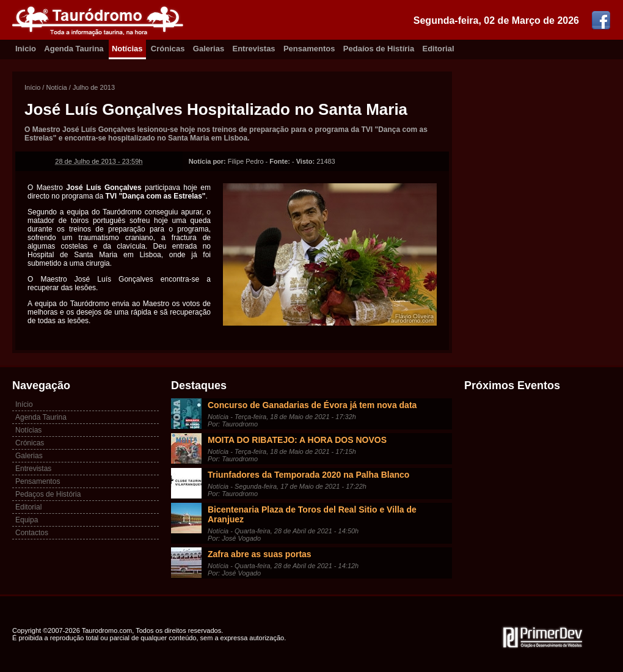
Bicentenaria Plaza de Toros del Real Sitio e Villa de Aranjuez (312, 514)
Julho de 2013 (94, 87)
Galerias (209, 49)
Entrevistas (254, 49)
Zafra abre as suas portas (260, 554)
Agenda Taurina (74, 49)
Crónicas (168, 49)
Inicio (26, 49)
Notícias (127, 49)
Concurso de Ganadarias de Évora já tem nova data (312, 405)
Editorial (439, 49)
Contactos (32, 533)
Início (32, 87)
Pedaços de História (48, 494)
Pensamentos (309, 49)
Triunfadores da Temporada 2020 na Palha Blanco (308, 475)
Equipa (27, 520)
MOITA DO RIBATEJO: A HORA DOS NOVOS (297, 440)
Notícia (56, 87)
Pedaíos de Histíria (379, 49)
